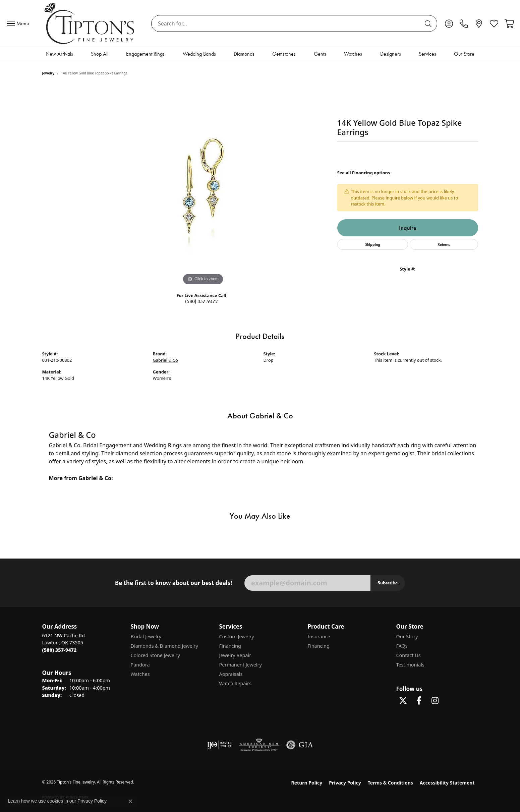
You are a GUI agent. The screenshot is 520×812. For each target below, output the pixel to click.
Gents (320, 54)
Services (427, 54)
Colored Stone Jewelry (155, 655)
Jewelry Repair (235, 655)
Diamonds (244, 54)
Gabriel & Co (165, 360)
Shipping (373, 244)
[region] (203, 186)
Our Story (407, 636)
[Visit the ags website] (259, 745)
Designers (391, 54)
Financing (230, 646)
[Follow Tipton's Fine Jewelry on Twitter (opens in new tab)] (403, 701)
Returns (444, 244)
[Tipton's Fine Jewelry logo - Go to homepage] (90, 23)
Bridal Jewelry (146, 636)
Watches (353, 54)
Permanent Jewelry (241, 665)
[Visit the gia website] (300, 745)
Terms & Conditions (390, 783)
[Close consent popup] (130, 801)
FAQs (402, 646)
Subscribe (388, 583)
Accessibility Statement (447, 783)
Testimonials (410, 665)
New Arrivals (59, 54)
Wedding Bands (199, 54)
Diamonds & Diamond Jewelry (164, 646)
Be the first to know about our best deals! (174, 583)
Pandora (140, 665)
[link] (464, 23)
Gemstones (284, 54)
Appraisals (231, 674)
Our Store (464, 54)
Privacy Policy (345, 783)
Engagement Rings (145, 54)
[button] (449, 23)
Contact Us (409, 655)
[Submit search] (429, 23)
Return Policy (307, 783)
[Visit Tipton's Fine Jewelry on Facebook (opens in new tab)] (419, 701)
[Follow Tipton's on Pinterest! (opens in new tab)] (451, 701)
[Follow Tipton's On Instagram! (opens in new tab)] (435, 701)
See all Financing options (364, 173)
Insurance (319, 636)
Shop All (100, 54)
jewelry (48, 73)
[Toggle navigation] (19, 23)
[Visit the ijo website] (219, 745)
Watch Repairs (235, 683)
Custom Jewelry (237, 636)
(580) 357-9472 (201, 302)
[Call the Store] (60, 650)
